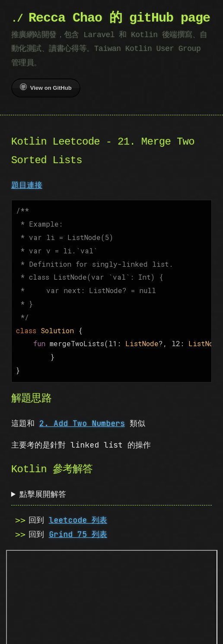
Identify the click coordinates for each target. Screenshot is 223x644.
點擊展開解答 (43, 483)
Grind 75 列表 (78, 523)
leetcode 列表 (78, 509)
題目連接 (27, 185)
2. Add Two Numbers (82, 412)
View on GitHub (46, 87)
